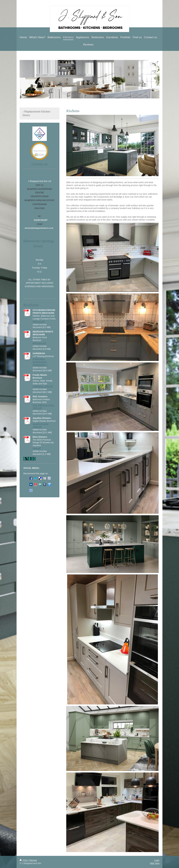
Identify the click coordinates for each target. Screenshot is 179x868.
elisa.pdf (37, 448)
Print (24, 860)
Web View (155, 863)
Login (157, 860)
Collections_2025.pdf (43, 386)
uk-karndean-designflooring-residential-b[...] (40, 362)
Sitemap (33, 860)
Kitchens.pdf (39, 322)
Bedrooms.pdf (39, 343)
